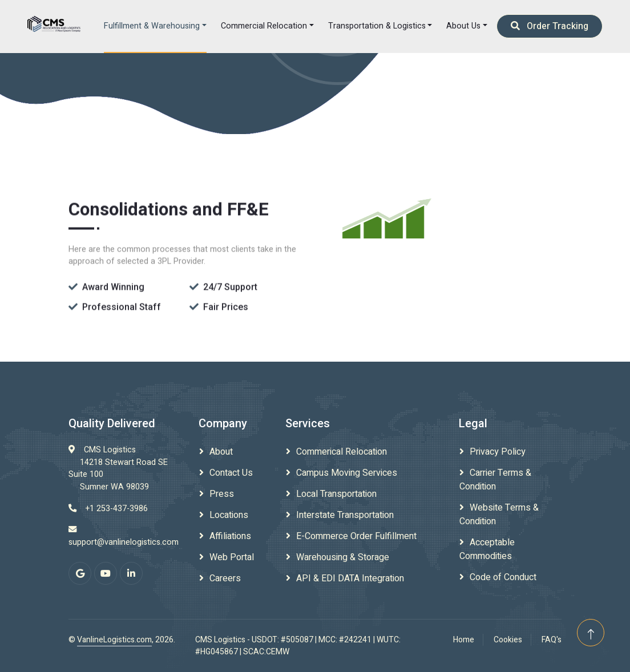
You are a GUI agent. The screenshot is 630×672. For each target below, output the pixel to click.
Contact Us (231, 473)
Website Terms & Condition (499, 515)
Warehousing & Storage (343, 557)
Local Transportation (336, 494)
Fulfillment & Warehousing (152, 26)
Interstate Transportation (345, 515)
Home (464, 640)
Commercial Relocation (264, 26)
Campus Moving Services (347, 473)
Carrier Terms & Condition (495, 480)
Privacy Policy (498, 452)
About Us (463, 26)
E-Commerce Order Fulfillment (356, 536)
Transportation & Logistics (377, 26)
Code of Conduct (503, 577)
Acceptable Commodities (487, 549)
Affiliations (230, 536)
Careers (225, 578)
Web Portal (232, 557)
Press (222, 494)
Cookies (508, 640)
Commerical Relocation (342, 452)
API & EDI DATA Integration (350, 578)
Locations (229, 515)
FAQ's (552, 640)
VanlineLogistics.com (114, 640)
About (221, 452)
